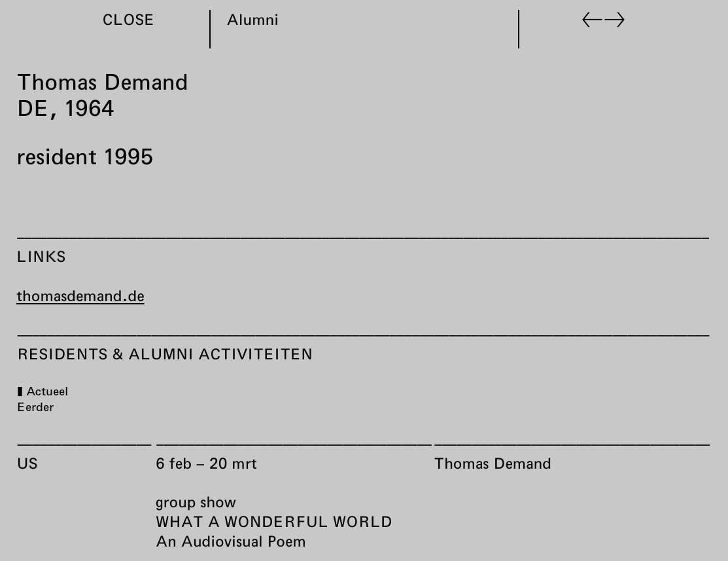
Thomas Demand (493, 463)
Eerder (35, 407)
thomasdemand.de (80, 295)
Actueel (46, 391)
